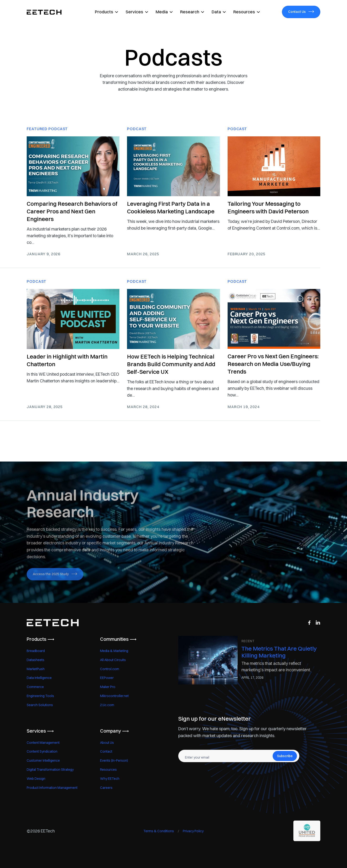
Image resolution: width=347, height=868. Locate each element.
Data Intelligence (39, 678)
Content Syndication (42, 751)
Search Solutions (40, 705)
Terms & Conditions (159, 831)
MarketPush (36, 669)
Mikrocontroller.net (114, 696)
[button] (106, 12)
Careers (106, 788)
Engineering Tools (40, 696)
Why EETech (110, 779)
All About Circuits (113, 660)
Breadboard (36, 651)
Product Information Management (52, 788)
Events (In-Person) (114, 760)
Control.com (110, 669)
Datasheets (36, 660)
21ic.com (107, 705)
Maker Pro (108, 687)
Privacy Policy (193, 831)
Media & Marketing (114, 651)
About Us (107, 743)
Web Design (36, 779)
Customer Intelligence (43, 760)
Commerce (35, 687)
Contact (106, 751)
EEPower (107, 678)
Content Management (43, 743)
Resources (108, 770)
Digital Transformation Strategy (50, 770)
